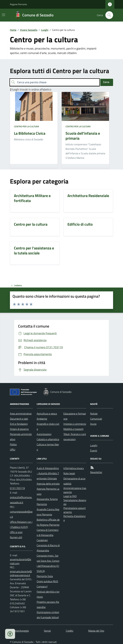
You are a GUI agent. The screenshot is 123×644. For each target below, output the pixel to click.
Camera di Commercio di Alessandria (48, 532)
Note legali (69, 473)
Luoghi (45, 30)
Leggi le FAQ (70, 496)
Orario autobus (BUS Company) (47, 584)
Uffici (13, 450)
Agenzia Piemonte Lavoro (48, 491)
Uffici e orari (16, 532)
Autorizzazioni (44, 434)
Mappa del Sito (96, 631)
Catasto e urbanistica (48, 439)
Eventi (94, 450)
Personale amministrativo (21, 437)
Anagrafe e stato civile (48, 426)
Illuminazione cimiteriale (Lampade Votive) (48, 615)
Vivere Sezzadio (29, 30)
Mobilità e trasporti (73, 429)
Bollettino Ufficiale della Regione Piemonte (48, 522)
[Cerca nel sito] (108, 15)
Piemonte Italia (45, 576)
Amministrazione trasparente (75, 490)
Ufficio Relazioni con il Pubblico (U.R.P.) (21, 524)
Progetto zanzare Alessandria (48, 604)
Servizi (47, 631)
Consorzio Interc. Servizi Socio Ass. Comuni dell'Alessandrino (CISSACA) (48, 563)
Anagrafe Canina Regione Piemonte (48, 512)
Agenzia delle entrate (48, 484)
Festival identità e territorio (48, 594)
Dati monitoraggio (19, 631)
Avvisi (93, 424)
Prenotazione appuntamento (75, 510)
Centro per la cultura (26, 126)
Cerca (106, 82)
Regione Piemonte (18, 4)
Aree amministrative (21, 414)
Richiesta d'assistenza (74, 518)
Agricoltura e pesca (47, 414)
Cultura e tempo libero (48, 447)
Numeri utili (16, 537)
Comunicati (96, 419)
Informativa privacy (74, 468)
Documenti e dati (19, 419)
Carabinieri (42, 540)
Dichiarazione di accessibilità (74, 481)
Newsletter (96, 472)
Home (13, 30)
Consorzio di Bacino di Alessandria (48, 548)
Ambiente (42, 419)
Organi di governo (19, 429)
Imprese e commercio (75, 424)
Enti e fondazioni (19, 424)
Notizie (94, 414)
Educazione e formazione (75, 416)
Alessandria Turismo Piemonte (47, 502)
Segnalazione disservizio (75, 502)
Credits (70, 631)
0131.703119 (17, 488)
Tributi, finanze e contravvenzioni (75, 437)
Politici (13, 444)
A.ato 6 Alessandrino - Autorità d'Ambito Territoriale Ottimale (48, 473)
